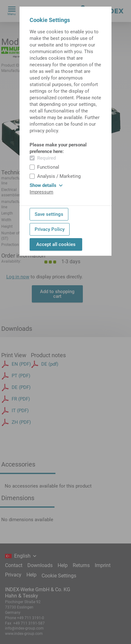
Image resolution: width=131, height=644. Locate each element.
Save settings (49, 214)
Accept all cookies (56, 244)
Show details (46, 185)
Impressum (41, 192)
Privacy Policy (50, 229)
